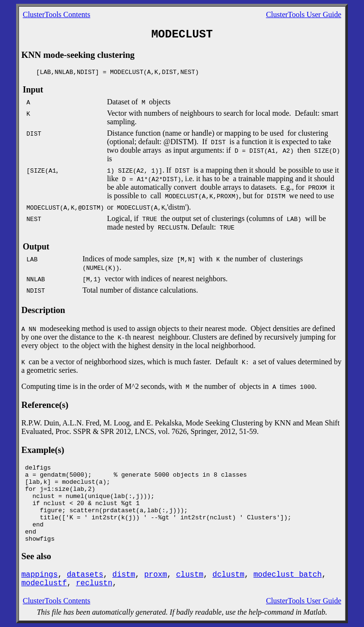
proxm (155, 575)
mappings (40, 575)
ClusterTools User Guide (304, 14)
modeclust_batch (288, 575)
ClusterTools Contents (56, 14)
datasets (85, 575)
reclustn (94, 583)
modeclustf (44, 583)
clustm (190, 575)
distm (124, 575)
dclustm (228, 575)
